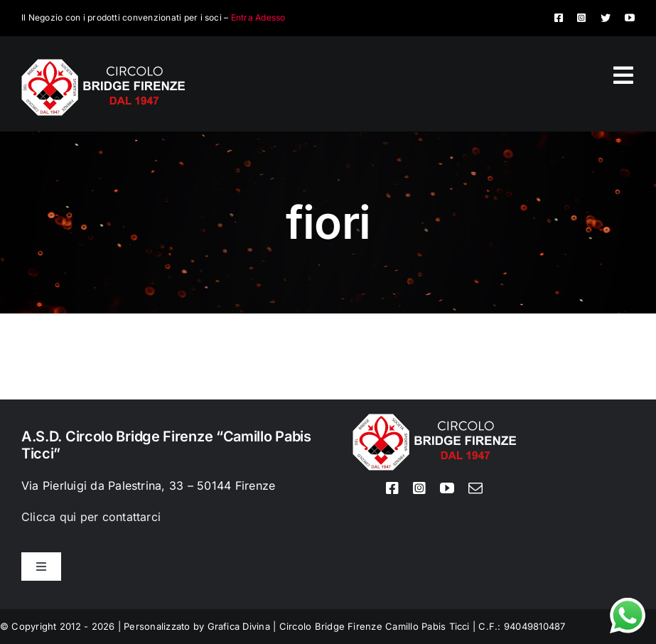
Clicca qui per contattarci (91, 517)
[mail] (475, 488)
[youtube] (630, 18)
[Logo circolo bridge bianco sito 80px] (103, 65)
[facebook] (559, 18)
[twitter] (606, 18)
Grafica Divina (239, 626)
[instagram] (581, 18)
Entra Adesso (258, 17)
